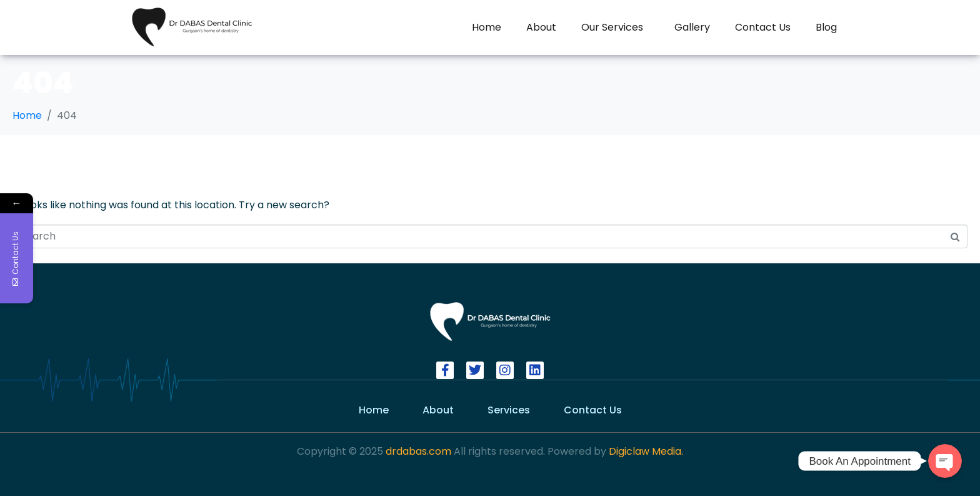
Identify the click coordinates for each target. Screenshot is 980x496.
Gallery (692, 27)
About (541, 27)
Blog (826, 27)
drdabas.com (417, 451)
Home (487, 27)
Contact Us (763, 27)
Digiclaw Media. (646, 451)
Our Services (612, 27)
